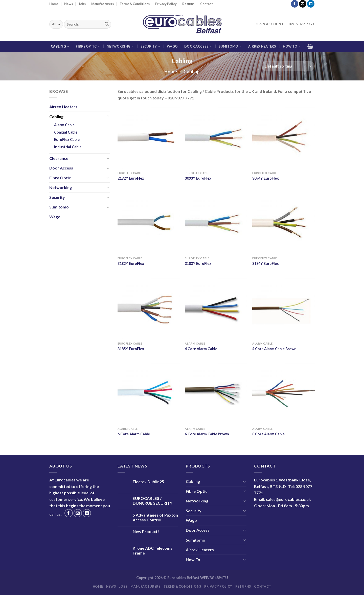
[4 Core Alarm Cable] (216, 308)
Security (151, 46)
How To (292, 46)
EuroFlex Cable (67, 140)
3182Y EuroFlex (131, 263)
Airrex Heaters (262, 46)
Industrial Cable (68, 147)
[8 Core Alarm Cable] (283, 393)
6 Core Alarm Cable (134, 434)
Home (54, 4)
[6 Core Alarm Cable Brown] (216, 393)
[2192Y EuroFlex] (149, 137)
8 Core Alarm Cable (268, 434)
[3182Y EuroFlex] (149, 223)
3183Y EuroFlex (198, 263)
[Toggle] (108, 116)
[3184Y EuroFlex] (283, 223)
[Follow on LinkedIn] (311, 4)
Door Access (198, 46)
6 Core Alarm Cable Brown (207, 434)
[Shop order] (288, 66)
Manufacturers (103, 4)
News (69, 4)
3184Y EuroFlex (266, 263)
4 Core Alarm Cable (201, 349)
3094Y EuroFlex (266, 178)
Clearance (59, 158)
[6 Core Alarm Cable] (149, 393)
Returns (188, 4)
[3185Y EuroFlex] (149, 308)
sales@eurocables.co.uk (288, 499)
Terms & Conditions (135, 4)
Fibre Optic (88, 46)
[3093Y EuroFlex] (216, 137)
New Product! (146, 531)
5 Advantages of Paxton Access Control (155, 517)
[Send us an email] (303, 4)
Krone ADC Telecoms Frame (153, 550)
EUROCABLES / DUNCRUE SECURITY (153, 501)
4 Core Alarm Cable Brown (274, 349)
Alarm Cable (64, 125)
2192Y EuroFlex (131, 178)
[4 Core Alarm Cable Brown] (283, 308)
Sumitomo (230, 46)
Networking (120, 46)
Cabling (60, 46)
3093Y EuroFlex (198, 178)
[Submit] (107, 24)
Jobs (82, 4)
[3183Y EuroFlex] (216, 223)
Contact (207, 4)
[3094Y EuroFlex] (283, 137)
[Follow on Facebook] (295, 4)
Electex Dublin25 (148, 482)
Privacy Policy (166, 4)
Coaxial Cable (66, 132)
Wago (172, 46)
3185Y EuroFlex (131, 349)
